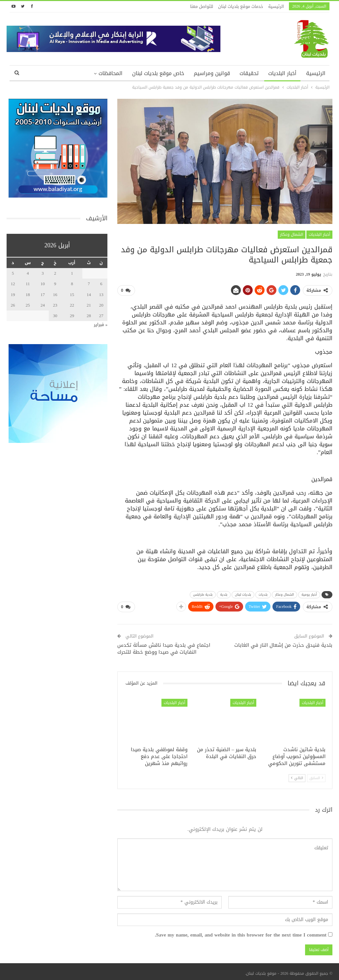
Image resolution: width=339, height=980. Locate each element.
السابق (316, 775)
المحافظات (111, 73)
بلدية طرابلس (203, 593)
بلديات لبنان (243, 593)
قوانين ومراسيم (212, 73)
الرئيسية (276, 6)
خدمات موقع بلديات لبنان (241, 6)
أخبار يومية (309, 593)
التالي (297, 775)
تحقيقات (249, 73)
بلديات (263, 593)
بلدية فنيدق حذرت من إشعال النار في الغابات (283, 642)
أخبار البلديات (282, 73)
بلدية (224, 593)
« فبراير (101, 325)
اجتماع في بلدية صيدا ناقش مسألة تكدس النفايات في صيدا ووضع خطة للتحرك (164, 646)
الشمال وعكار (292, 234)
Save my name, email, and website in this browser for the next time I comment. (241, 933)
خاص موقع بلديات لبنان (158, 73)
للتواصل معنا (202, 6)
